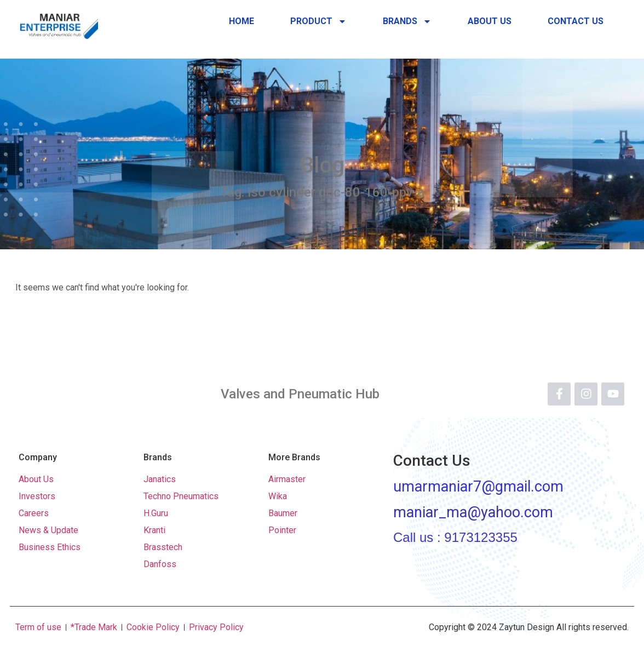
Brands (407, 21)
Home (242, 21)
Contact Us (576, 21)
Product (318, 21)
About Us (490, 21)
